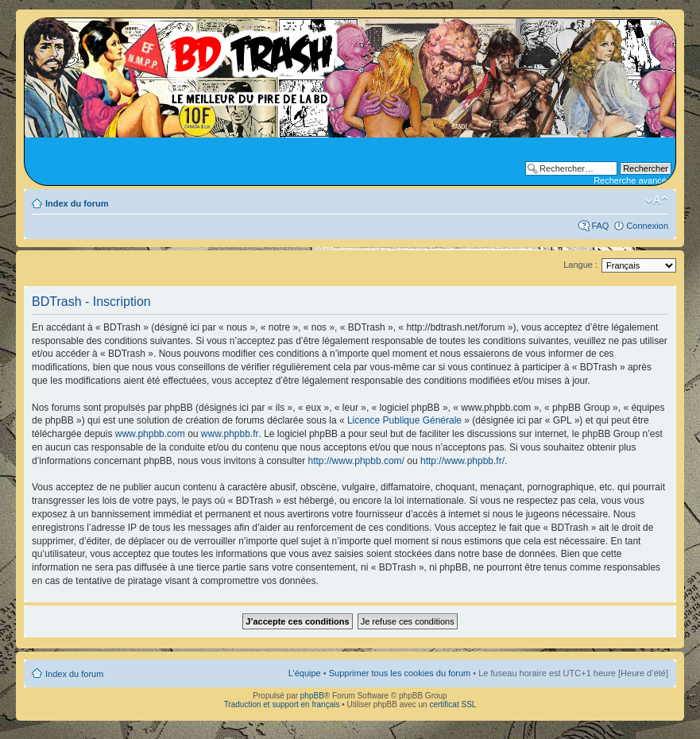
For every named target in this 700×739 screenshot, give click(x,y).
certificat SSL (452, 704)
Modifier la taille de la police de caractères (657, 200)
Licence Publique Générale (404, 420)
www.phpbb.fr (230, 434)
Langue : (580, 265)
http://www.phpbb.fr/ (462, 461)
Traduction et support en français (282, 704)
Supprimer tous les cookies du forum (400, 673)
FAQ (600, 226)
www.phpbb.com (150, 434)
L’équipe (305, 673)
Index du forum (77, 203)
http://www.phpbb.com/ (356, 461)
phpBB (312, 696)
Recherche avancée (632, 180)
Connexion (647, 226)
